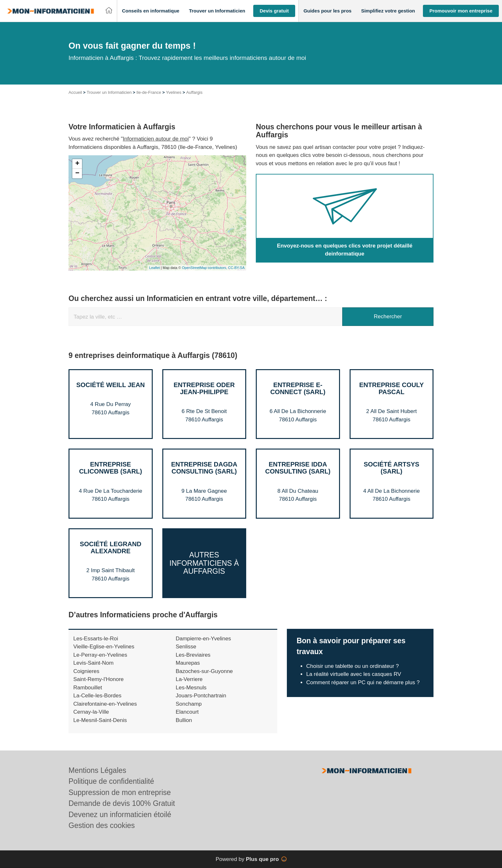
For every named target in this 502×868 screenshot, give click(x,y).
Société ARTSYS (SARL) (392, 468)
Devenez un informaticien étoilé (120, 815)
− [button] (77, 174)
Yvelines (174, 92)
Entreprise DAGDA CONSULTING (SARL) (204, 468)
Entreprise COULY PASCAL (392, 388)
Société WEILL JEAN (110, 385)
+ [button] (77, 164)
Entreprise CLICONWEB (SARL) (111, 468)
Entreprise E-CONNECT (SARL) (298, 388)
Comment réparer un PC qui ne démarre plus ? (363, 682)
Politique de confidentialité (111, 781)
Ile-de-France (149, 92)
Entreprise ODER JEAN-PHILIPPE (204, 388)
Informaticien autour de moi (156, 139)
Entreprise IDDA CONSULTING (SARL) (298, 468)
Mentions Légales (97, 770)
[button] (151, 11)
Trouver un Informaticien (109, 92)
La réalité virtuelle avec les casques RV (353, 674)
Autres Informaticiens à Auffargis (204, 563)
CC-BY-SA (236, 268)
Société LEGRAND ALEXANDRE (110, 548)
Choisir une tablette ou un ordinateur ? (352, 666)
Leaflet (154, 268)
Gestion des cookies (102, 825)
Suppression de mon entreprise (120, 792)
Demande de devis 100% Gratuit (122, 803)
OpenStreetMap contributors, (205, 268)
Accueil (75, 92)
